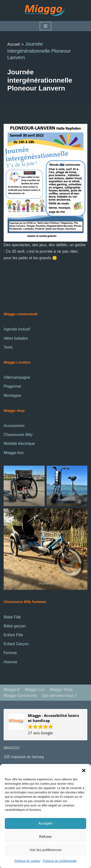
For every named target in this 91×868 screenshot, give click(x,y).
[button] (84, 770)
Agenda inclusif (17, 329)
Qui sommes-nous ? (59, 696)
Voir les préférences (45, 850)
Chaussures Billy (18, 435)
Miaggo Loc (35, 689)
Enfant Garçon (16, 644)
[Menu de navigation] (45, 26)
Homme (10, 662)
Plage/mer (12, 386)
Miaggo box (14, 453)
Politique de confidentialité (60, 861)
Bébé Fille (12, 617)
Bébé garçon (15, 626)
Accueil (14, 44)
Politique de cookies (27, 861)
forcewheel (24, 500)
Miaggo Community (20, 696)
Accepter (45, 823)
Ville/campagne (17, 377)
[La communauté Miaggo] (46, 10)
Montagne (12, 395)
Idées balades (16, 338)
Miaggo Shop (61, 689)
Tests (8, 347)
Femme (10, 653)
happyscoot (67, 500)
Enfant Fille (13, 635)
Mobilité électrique (19, 444)
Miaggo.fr (12, 689)
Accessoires (14, 426)
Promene (45, 584)
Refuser (45, 836)
